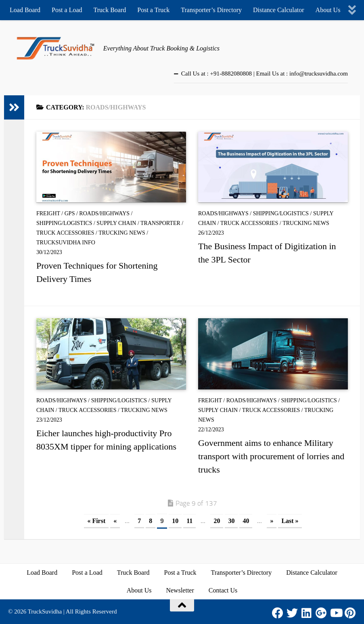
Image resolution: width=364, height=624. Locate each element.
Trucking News (122, 233)
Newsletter (180, 590)
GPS (70, 213)
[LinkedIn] (307, 613)
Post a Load (67, 10)
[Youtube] (336, 613)
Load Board (25, 10)
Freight (48, 213)
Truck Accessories (65, 233)
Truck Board (110, 10)
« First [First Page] (96, 521)
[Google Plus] (321, 613)
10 (175, 521)
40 (246, 521)
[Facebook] (278, 613)
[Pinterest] (350, 613)
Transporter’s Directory (211, 10)
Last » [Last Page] (290, 521)
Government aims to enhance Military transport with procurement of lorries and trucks (271, 456)
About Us (328, 10)
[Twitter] (292, 613)
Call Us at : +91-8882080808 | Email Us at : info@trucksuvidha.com (265, 74)
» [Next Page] (272, 521)
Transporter (160, 223)
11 (189, 521)
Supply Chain (116, 223)
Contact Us (223, 590)
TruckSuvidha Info (66, 243)
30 (231, 521)
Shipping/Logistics (64, 223)
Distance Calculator (279, 10)
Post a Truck (153, 10)
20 (217, 521)
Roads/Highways (104, 213)
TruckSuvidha (45, 611)
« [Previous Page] (115, 521)
